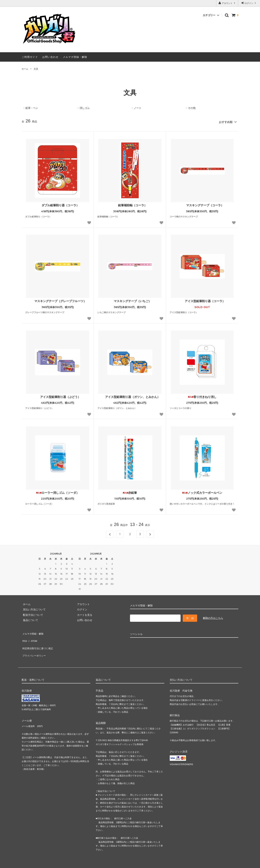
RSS (24, 637)
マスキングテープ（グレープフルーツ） (58, 300)
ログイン (249, 3)
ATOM (32, 637)
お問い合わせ (50, 57)
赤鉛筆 (130, 491)
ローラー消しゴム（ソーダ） (58, 491)
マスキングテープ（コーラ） (202, 204)
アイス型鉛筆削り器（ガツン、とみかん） (130, 396)
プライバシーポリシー (34, 648)
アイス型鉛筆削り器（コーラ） (202, 300)
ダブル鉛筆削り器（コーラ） (58, 204)
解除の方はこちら (213, 617)
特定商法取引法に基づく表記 (38, 642)
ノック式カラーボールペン (202, 491)
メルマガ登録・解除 (75, 57)
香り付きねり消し (202, 396)
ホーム (25, 69)
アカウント (227, 3)
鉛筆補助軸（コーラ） (130, 204)
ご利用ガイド (30, 57)
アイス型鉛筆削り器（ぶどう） (58, 396)
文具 (36, 69)
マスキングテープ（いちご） (130, 300)
